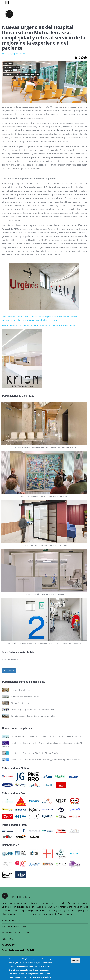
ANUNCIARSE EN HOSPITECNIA (15, 933)
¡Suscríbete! (9, 671)
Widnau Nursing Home (21, 703)
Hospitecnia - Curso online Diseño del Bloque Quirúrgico (36, 753)
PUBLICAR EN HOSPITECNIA (14, 927)
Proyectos (8, 64)
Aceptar (76, 961)
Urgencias (8, 71)
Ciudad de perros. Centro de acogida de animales (33, 716)
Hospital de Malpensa (20, 690)
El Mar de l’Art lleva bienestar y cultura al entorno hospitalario (45, 496)
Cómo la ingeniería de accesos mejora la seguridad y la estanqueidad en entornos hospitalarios (45, 643)
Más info (47, 977)
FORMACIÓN (7, 939)
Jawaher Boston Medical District (25, 697)
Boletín (31, 652)
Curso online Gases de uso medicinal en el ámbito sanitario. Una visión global (46, 736)
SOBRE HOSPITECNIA (11, 920)
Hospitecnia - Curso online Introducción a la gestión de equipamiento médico (45, 760)
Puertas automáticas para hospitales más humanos (45, 594)
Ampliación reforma (12, 67)
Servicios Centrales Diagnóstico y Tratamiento (22, 74)
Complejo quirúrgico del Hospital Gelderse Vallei (32, 710)
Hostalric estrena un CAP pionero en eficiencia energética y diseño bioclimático (45, 447)
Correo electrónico (11, 660)
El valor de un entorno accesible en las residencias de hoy (45, 545)
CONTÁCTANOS (9, 945)
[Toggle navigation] (7, 2)
